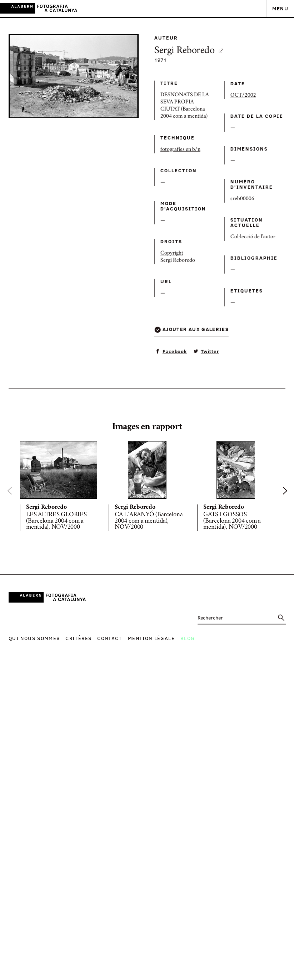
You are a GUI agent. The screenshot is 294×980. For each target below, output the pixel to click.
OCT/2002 (193, 132)
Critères (78, 638)
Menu (280, 8)
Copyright (138, 315)
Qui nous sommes (34, 638)
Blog (188, 638)
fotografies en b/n (146, 189)
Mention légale (151, 638)
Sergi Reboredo (155, 77)
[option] (59, 487)
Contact (110, 638)
